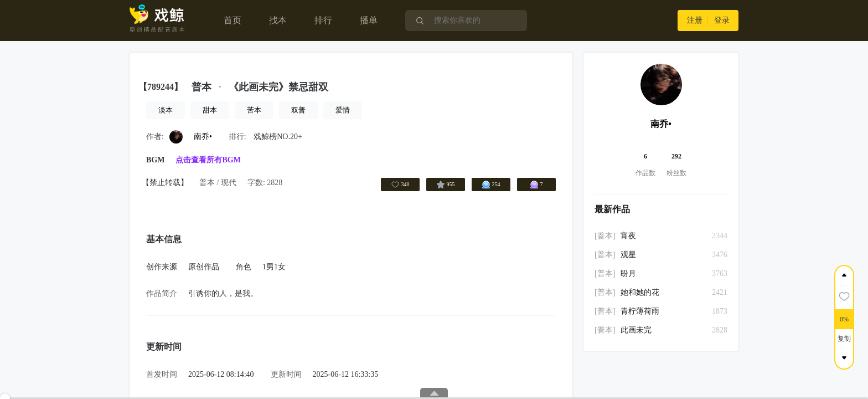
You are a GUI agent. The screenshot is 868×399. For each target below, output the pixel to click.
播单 (369, 20)
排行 (323, 20)
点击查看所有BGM (208, 160)
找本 (278, 20)
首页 (232, 20)
